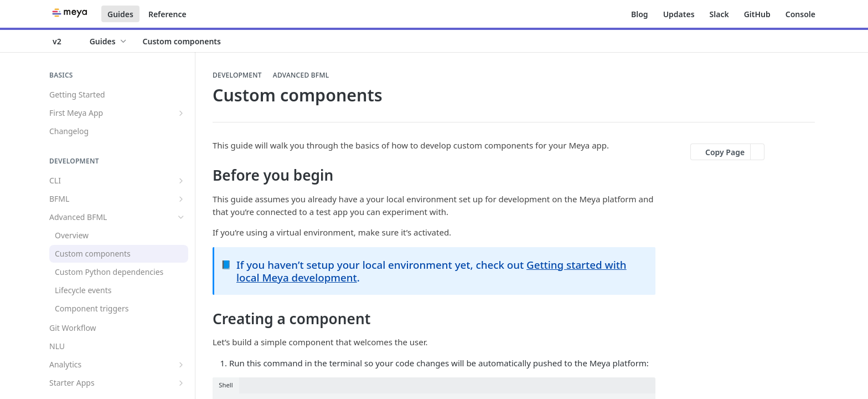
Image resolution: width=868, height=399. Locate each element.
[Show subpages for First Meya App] (181, 113)
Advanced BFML (301, 75)
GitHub (757, 14)
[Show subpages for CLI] (181, 181)
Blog (640, 14)
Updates (679, 14)
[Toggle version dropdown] (64, 41)
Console (800, 14)
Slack (719, 14)
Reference (167, 14)
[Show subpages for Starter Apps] (181, 383)
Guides (120, 14)
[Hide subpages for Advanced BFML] (181, 217)
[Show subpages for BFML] (181, 199)
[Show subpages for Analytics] (181, 365)
